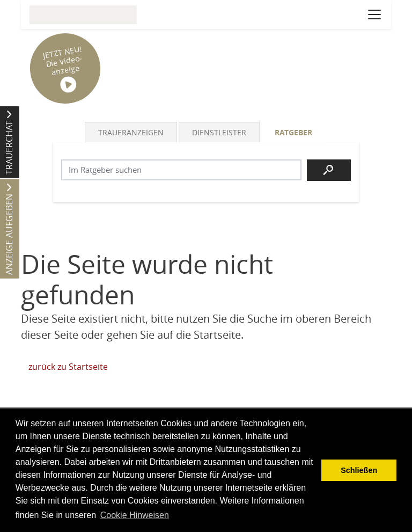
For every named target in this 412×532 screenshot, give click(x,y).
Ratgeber (293, 132)
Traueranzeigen (131, 132)
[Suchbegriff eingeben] (181, 170)
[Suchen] (329, 170)
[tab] (132, 132)
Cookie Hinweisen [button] (135, 515)
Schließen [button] (359, 470)
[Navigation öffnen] (374, 14)
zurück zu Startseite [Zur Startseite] (68, 367)
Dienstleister (219, 132)
